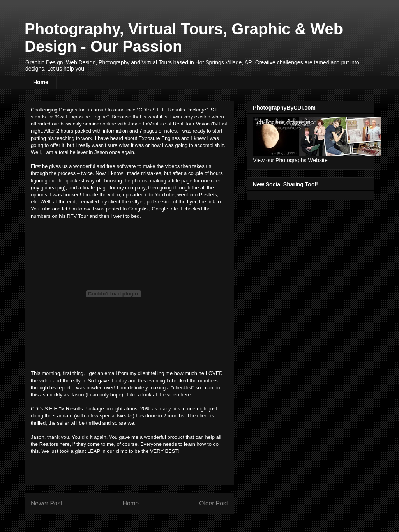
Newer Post (47, 503)
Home (41, 82)
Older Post (214, 503)
